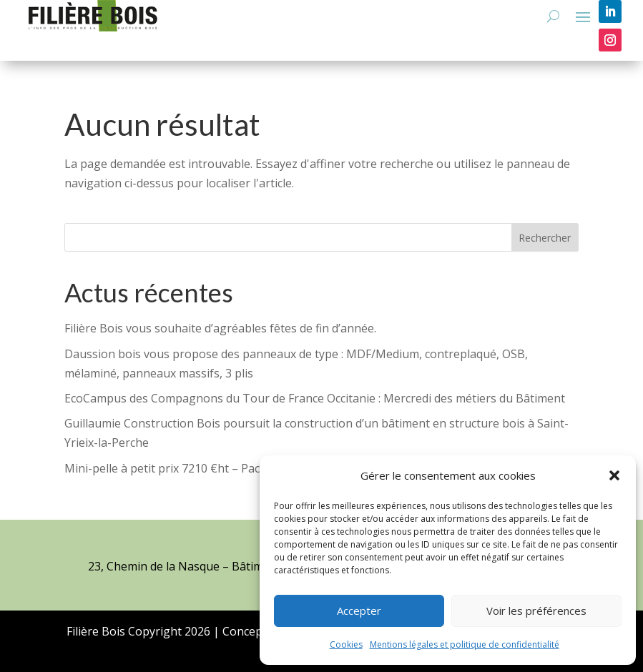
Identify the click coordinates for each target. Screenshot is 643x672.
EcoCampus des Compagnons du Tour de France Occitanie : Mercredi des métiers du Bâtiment (315, 398)
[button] (614, 475)
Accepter (359, 611)
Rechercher (545, 238)
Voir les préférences (536, 611)
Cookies (346, 644)
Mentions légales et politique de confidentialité (465, 644)
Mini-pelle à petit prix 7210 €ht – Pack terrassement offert (220, 468)
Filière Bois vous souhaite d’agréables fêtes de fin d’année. (220, 328)
